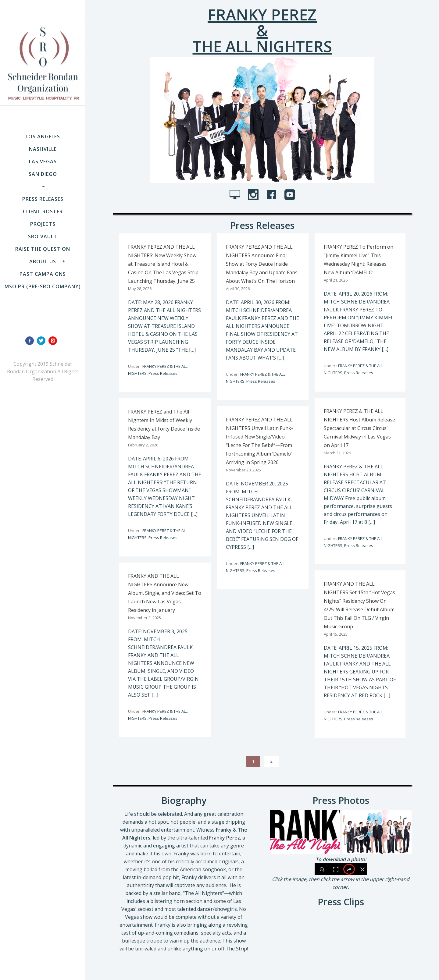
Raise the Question (43, 249)
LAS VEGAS (43, 162)
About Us (43, 261)
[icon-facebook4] (273, 195)
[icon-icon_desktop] (236, 195)
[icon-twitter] (43, 341)
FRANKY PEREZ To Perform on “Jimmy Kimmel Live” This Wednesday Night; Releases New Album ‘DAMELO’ (359, 260)
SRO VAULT (43, 236)
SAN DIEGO (43, 174)
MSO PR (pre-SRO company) (43, 286)
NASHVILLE (43, 149)
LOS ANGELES (43, 137)
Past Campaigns (43, 274)
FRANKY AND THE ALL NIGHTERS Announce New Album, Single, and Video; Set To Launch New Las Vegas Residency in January (165, 593)
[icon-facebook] (31, 341)
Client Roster (43, 211)
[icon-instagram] (54, 341)
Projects (43, 224)
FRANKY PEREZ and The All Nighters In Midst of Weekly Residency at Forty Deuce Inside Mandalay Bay (164, 424)
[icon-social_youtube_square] (290, 195)
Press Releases (43, 199)
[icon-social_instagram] (255, 195)
